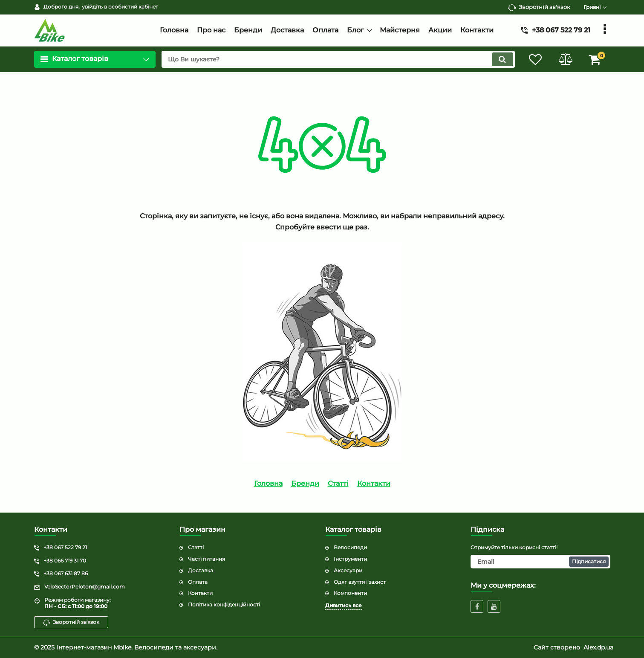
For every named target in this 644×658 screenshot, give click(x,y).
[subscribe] (540, 562)
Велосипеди (350, 547)
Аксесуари (348, 570)
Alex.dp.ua (598, 647)
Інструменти (350, 559)
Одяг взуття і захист (360, 582)
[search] (338, 59)
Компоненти (350, 593)
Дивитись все (344, 605)
